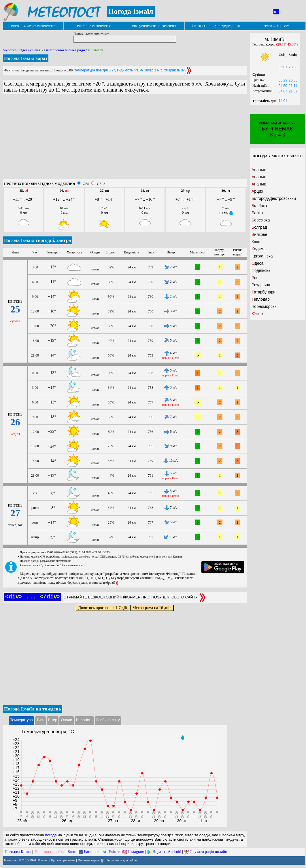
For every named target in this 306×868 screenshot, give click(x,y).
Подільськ (261, 270)
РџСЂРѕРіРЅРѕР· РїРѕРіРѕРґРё (154, 26)
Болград (259, 227)
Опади (66, 720)
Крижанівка (262, 256)
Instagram (136, 852)
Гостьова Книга (18, 852)
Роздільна (261, 285)
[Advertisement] (125, 139)
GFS (86, 184)
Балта (257, 213)
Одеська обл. (30, 50)
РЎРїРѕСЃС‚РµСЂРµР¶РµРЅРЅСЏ (215, 26)
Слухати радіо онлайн (208, 852)
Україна (10, 50)
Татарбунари (263, 292)
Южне (257, 314)
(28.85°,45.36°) (287, 44)
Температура (21, 720)
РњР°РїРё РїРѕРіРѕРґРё (94, 26)
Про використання (63, 860)
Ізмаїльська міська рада (65, 50)
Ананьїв (259, 170)
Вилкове (259, 234)
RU (276, 12)
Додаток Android (167, 852)
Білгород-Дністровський (274, 198)
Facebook (92, 852)
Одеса (257, 263)
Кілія (256, 242)
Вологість (84, 720)
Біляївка (259, 206)
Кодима (259, 249)
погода (51, 835)
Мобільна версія (89, 860)
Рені (255, 278)
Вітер (53, 720)
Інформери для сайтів (122, 860)
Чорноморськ (264, 306)
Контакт (44, 860)
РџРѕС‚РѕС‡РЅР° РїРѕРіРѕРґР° (33, 26)
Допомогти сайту (49, 852)
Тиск (40, 720)
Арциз (257, 191)
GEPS (101, 184)
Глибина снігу (108, 720)
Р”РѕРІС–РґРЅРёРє (275, 26)
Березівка (261, 220)
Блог (72, 852)
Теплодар (261, 299)
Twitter (114, 852)
